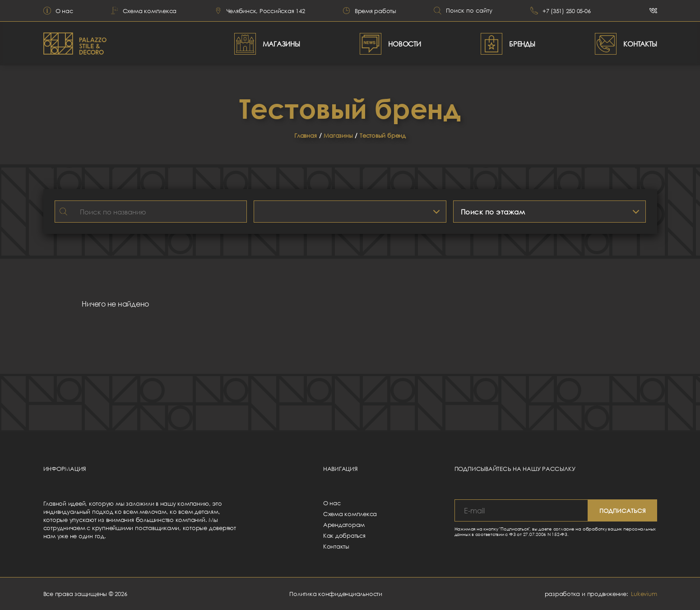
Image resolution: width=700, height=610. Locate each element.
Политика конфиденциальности (336, 594)
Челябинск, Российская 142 (260, 11)
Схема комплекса (144, 11)
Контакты (336, 546)
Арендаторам (344, 525)
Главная (305, 135)
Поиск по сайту (463, 11)
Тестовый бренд (383, 135)
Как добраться (344, 535)
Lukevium (644, 594)
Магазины (338, 135)
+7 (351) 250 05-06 (561, 11)
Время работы (369, 11)
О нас (58, 11)
